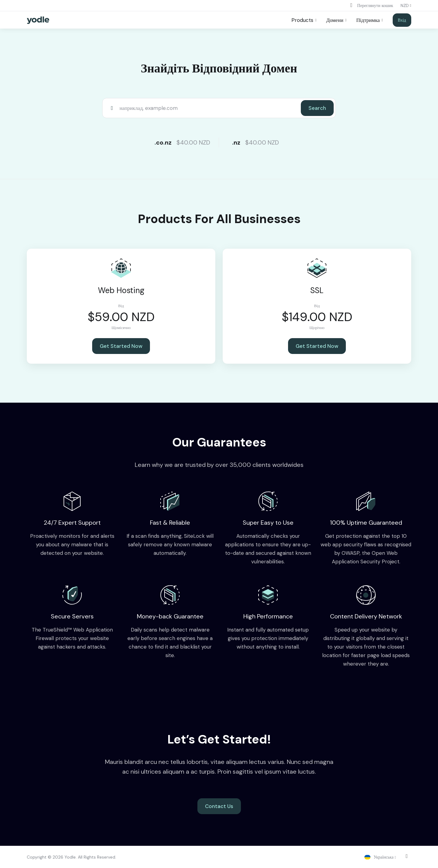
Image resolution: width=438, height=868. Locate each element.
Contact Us (219, 806)
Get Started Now (121, 346)
